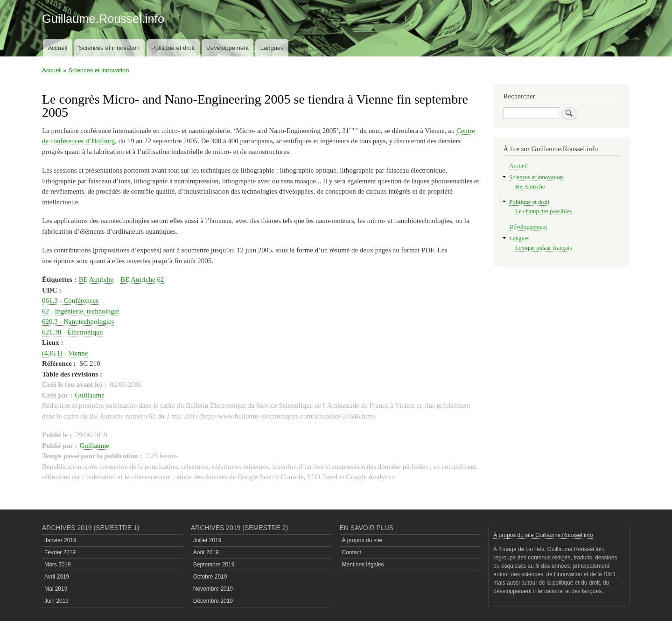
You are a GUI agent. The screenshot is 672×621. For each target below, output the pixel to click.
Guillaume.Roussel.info (103, 19)
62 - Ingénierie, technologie (81, 311)
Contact (352, 552)
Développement (227, 48)
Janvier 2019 (60, 540)
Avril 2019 (57, 577)
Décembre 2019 (213, 601)
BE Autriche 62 (142, 279)
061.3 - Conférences (70, 300)
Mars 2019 (58, 565)
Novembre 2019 (213, 589)
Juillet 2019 (207, 540)
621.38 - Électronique (72, 332)
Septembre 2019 (214, 565)
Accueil (57, 48)
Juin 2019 (56, 601)
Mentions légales (363, 565)
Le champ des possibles (543, 211)
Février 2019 (60, 552)
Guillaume (89, 395)
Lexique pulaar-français (543, 248)
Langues (272, 48)
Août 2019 (206, 552)
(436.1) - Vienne (65, 353)
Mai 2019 (56, 589)
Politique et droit (173, 48)
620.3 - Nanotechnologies (78, 321)
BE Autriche (96, 279)
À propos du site (362, 540)
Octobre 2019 (210, 577)
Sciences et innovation (109, 48)
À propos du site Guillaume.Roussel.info (543, 535)
